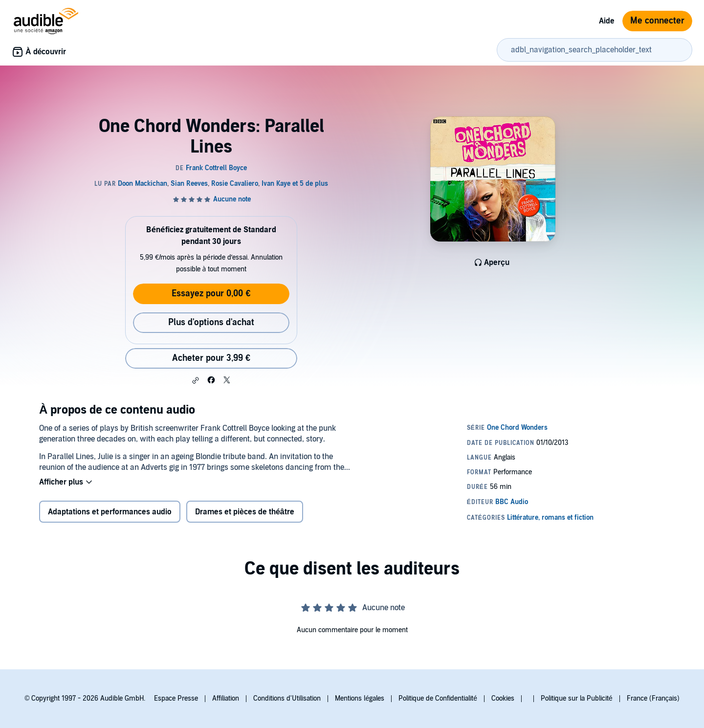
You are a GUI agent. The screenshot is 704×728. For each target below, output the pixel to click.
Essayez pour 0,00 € (211, 294)
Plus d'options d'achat (211, 322)
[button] (196, 380)
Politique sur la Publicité (577, 698)
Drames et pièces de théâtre (245, 512)
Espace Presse (176, 698)
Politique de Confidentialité (438, 698)
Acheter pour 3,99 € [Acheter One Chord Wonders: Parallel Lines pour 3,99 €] (211, 358)
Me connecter (657, 21)
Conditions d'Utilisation (287, 698)
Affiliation (226, 698)
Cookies (503, 698)
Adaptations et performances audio (110, 512)
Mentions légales (360, 698)
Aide (607, 21)
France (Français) (653, 698)
